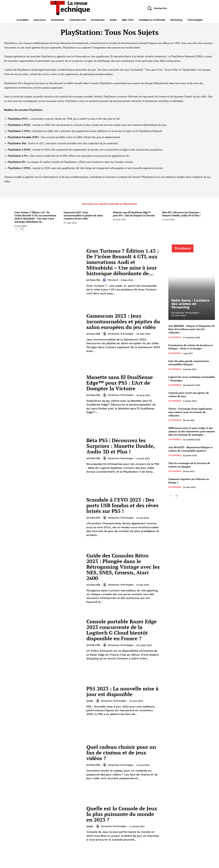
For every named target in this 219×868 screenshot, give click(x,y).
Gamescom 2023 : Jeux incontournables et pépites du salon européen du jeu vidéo (83, 215)
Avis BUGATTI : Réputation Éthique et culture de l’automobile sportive (191, 449)
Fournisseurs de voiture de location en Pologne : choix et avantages (191, 347)
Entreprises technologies (121, 334)
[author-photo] (105, 280)
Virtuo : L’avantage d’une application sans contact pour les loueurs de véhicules (190, 412)
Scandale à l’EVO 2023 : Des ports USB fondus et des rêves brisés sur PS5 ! (122, 505)
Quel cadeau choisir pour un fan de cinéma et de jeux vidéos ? (121, 753)
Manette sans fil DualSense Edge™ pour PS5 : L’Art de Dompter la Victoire (134, 214)
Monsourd (113, 280)
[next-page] (22, 229)
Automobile (175, 337)
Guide (90, 701)
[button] (156, 8)
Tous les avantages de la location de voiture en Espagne (189, 465)
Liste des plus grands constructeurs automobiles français (189, 363)
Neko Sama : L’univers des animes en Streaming (190, 304)
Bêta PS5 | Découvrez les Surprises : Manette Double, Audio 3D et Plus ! (181, 214)
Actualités (93, 280)
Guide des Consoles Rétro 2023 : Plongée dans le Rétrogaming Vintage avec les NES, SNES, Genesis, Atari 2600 (123, 567)
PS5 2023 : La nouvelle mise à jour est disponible (123, 691)
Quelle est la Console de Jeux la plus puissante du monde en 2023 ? (122, 814)
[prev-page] (17, 229)
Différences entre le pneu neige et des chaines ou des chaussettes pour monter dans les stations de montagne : (192, 431)
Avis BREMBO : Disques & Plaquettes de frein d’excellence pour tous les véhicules (192, 329)
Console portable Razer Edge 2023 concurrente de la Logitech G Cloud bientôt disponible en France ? (122, 630)
